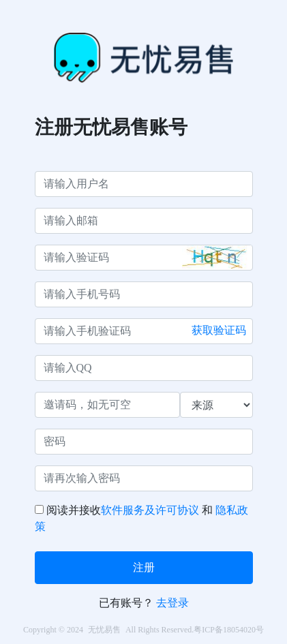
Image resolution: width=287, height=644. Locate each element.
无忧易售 (104, 630)
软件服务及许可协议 (150, 510)
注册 (144, 567)
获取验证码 (219, 330)
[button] (217, 257)
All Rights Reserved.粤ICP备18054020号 (195, 630)
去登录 (172, 603)
